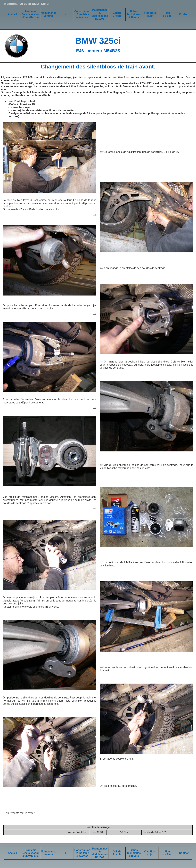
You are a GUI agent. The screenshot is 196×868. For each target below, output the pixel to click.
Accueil (12, 14)
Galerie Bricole (117, 14)
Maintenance (49, 13)
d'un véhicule (30, 17)
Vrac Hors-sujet (150, 14)
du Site (167, 16)
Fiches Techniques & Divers (134, 14)
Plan (167, 13)
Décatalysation (31, 14)
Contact (184, 14)
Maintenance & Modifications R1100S (100, 14)
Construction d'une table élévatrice (82, 14)
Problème (30, 11)
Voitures (49, 16)
